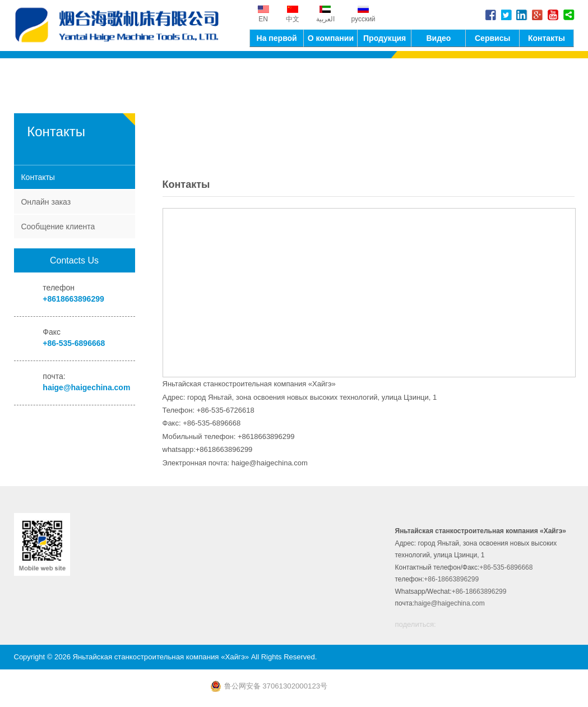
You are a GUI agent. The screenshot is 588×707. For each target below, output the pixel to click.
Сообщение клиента (58, 227)
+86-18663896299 (451, 580)
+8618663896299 (73, 299)
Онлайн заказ (46, 202)
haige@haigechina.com (86, 387)
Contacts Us (74, 260)
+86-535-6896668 (74, 343)
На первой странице (277, 40)
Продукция (385, 38)
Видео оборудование (439, 40)
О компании (331, 38)
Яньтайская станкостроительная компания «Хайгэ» (121, 26)
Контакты (547, 38)
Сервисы (492, 38)
